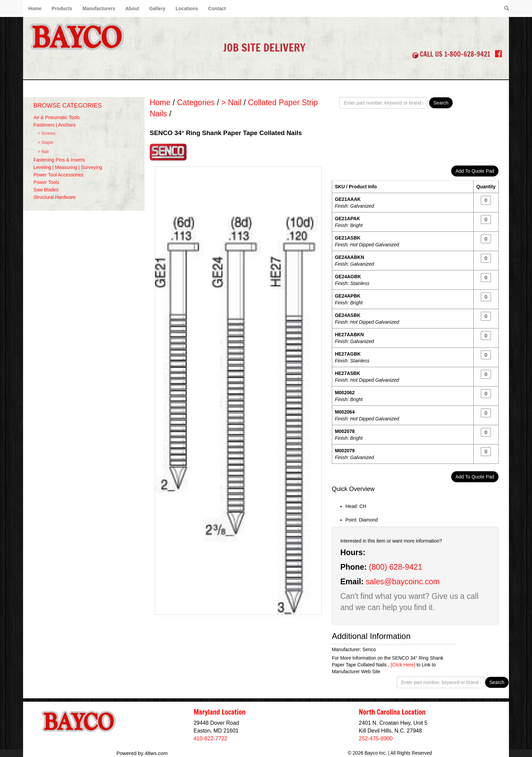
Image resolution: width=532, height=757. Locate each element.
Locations (187, 8)
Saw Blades (46, 190)
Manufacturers (99, 8)
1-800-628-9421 (467, 54)
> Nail (43, 152)
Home (35, 8)
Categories (196, 102)
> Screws (46, 133)
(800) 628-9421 (395, 567)
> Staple (46, 143)
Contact (217, 8)
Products (62, 8)
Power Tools (46, 182)
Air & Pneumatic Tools (56, 117)
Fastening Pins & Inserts (59, 160)
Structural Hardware (54, 197)
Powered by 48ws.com (142, 753)
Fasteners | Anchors (54, 125)
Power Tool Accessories (58, 175)
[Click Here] (403, 665)
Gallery (157, 8)
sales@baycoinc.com (403, 582)
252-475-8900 (376, 739)
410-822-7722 (210, 739)
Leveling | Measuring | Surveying (68, 167)
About (132, 8)
